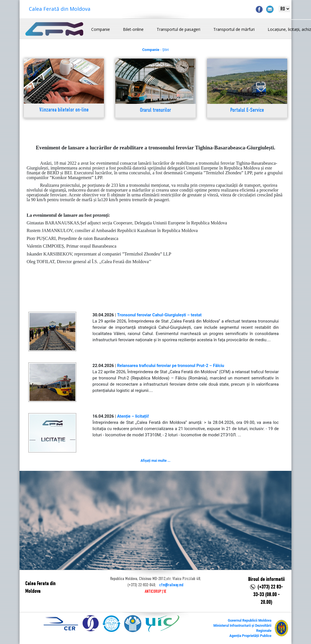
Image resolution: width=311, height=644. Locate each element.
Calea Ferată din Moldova (60, 9)
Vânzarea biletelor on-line (64, 110)
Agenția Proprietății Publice (250, 636)
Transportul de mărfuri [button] (234, 29)
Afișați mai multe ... (155, 461)
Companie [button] (101, 29)
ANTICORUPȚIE (155, 592)
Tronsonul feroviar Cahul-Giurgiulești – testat (159, 315)
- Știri (155, 50)
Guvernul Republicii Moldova (250, 621)
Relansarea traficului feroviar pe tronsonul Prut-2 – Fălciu (171, 366)
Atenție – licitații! (133, 416)
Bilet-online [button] (133, 29)
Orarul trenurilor (155, 110)
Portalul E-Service (247, 110)
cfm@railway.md (171, 585)
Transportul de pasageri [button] (178, 29)
